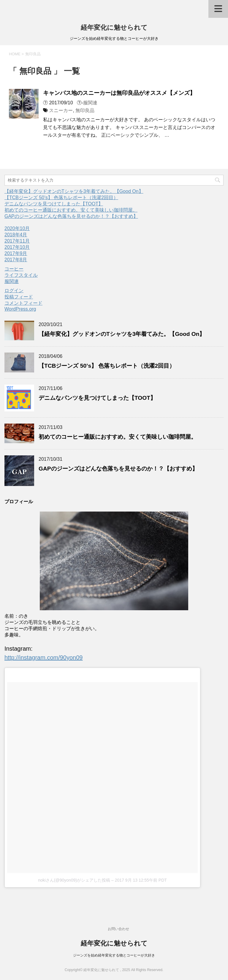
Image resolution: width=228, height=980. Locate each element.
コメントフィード (23, 303)
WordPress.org (20, 309)
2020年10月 (17, 228)
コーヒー (14, 269)
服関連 (90, 103)
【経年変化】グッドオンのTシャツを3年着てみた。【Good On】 (74, 191)
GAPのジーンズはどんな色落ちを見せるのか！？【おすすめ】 (71, 216)
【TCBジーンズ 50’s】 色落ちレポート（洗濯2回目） (61, 198)
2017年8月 (16, 260)
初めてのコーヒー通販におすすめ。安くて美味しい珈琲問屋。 (71, 210)
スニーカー (61, 110)
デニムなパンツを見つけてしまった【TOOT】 (54, 204)
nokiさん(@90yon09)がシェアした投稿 (74, 880)
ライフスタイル (21, 275)
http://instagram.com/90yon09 (43, 657)
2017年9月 (16, 253)
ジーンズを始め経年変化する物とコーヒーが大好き (114, 955)
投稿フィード (19, 297)
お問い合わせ (118, 929)
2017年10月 (17, 247)
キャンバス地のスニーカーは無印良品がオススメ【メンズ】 (119, 93)
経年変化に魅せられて (114, 27)
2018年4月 (16, 235)
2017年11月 (17, 241)
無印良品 (85, 110)
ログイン (14, 291)
